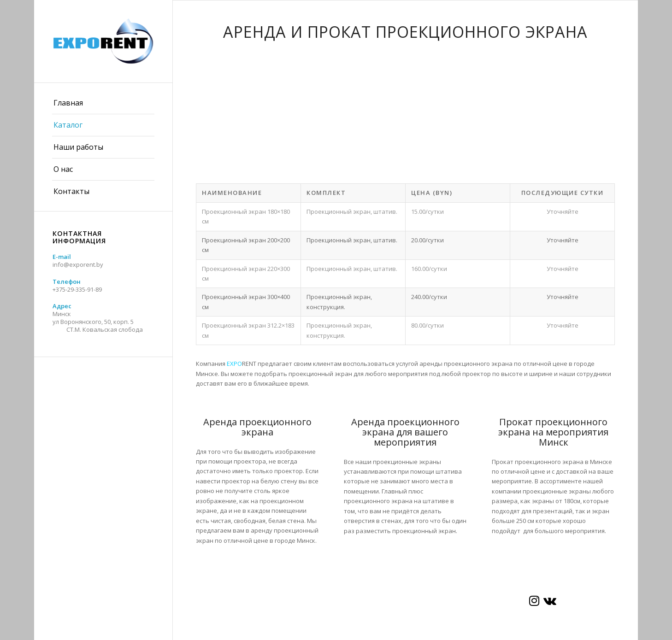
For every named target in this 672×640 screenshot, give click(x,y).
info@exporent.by (78, 264)
